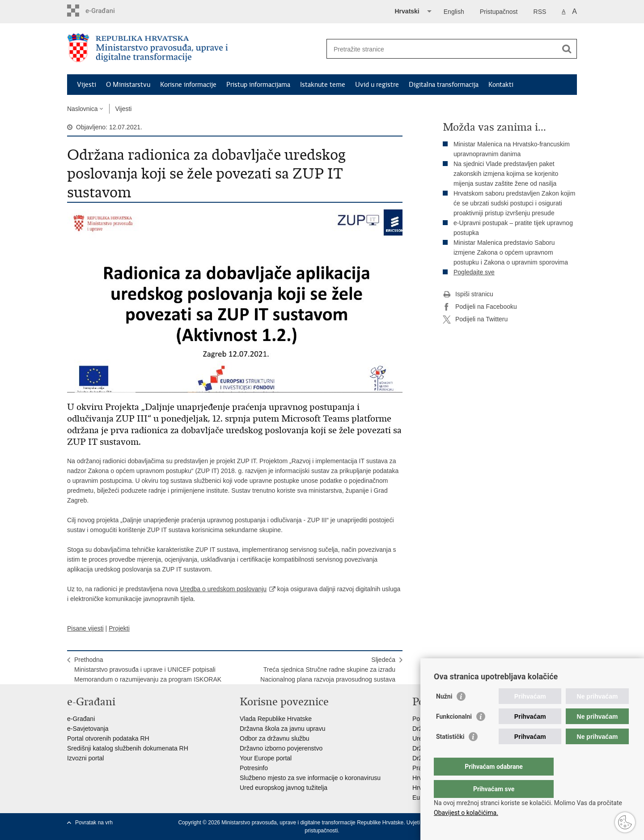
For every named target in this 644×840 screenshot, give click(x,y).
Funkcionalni (454, 734)
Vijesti (87, 85)
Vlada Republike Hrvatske (276, 719)
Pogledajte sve (474, 272)
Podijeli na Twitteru (475, 320)
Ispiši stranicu (468, 294)
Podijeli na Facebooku (480, 307)
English (454, 12)
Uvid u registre (377, 85)
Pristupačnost (499, 12)
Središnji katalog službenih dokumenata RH (128, 748)
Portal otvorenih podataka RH (108, 738)
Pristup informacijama (258, 85)
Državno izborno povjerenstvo (281, 748)
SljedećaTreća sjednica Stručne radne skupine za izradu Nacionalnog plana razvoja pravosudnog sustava (328, 669)
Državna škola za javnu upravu (282, 729)
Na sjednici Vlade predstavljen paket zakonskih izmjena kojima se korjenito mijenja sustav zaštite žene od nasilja (506, 174)
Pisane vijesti (85, 628)
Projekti (119, 628)
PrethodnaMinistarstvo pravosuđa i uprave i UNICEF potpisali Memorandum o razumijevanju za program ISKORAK (148, 669)
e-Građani (81, 719)
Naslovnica (82, 109)
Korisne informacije (188, 85)
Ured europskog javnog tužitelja (284, 788)
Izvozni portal (85, 758)
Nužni (444, 714)
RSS (540, 12)
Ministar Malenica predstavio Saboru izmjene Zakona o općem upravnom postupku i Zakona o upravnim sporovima (511, 252)
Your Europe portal (266, 758)
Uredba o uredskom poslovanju (223, 589)
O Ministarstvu (128, 85)
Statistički (450, 755)
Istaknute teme (323, 85)
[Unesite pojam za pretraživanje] (442, 49)
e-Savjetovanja (88, 729)
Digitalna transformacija (444, 85)
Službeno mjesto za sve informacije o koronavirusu (310, 778)
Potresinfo (254, 768)
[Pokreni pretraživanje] (567, 49)
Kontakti (501, 85)
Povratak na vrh (94, 823)
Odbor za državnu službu (275, 738)
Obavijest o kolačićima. (466, 813)
